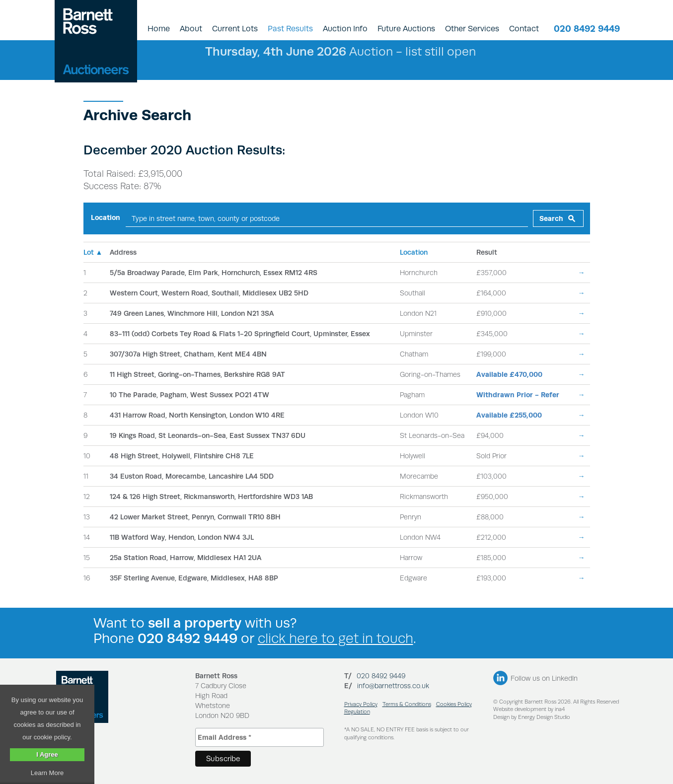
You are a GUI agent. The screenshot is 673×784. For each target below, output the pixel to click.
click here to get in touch (336, 638)
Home (159, 29)
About (191, 29)
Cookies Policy (454, 704)
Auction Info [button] (345, 29)
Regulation (357, 712)
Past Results (290, 29)
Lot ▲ (93, 252)
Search (551, 218)
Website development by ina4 (529, 709)
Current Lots (235, 29)
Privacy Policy (361, 704)
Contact (524, 29)
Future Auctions (406, 29)
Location (106, 217)
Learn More (47, 773)
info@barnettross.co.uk (393, 686)
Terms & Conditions (407, 704)
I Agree (47, 754)
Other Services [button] (472, 29)
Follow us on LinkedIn (544, 678)
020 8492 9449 (587, 29)
